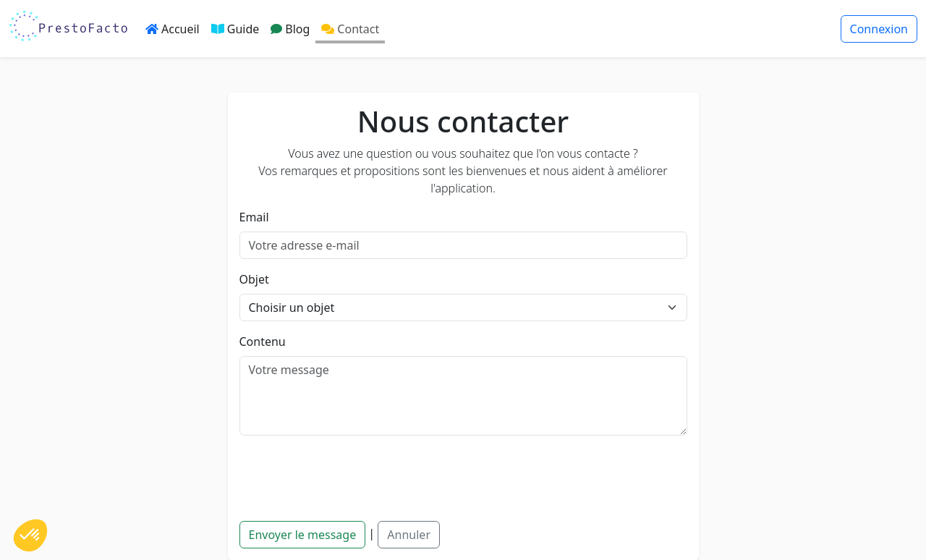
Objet (254, 279)
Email (254, 217)
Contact (350, 29)
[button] (30, 535)
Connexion (879, 29)
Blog (290, 29)
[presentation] (349, 475)
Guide (235, 29)
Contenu (263, 341)
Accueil (173, 29)
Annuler (409, 535)
